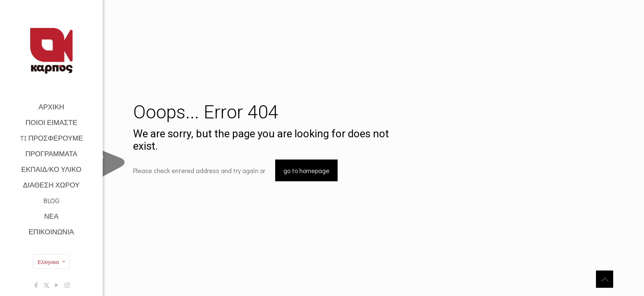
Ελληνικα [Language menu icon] (52, 262)
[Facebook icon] (36, 285)
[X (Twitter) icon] (47, 285)
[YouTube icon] (57, 285)
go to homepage (306, 170)
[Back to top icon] (605, 279)
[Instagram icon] (67, 285)
